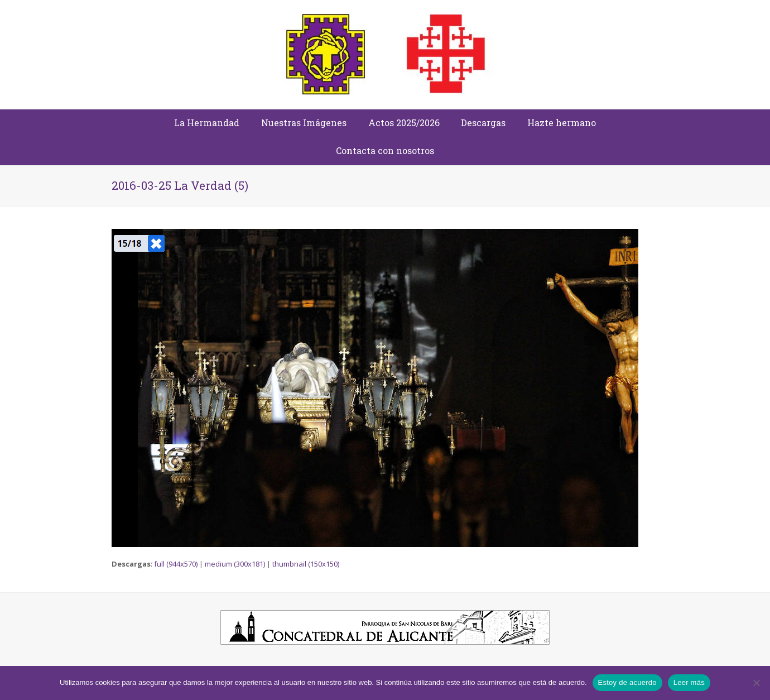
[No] (756, 683)
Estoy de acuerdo (627, 682)
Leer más (689, 682)
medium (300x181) (235, 564)
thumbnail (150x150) (306, 564)
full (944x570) (176, 564)
